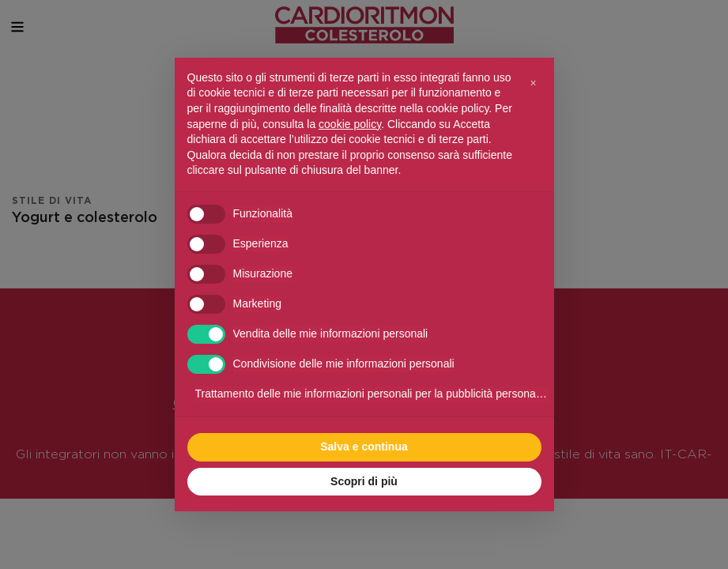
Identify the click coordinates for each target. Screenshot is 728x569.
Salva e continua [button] (364, 447)
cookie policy (350, 124)
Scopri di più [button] (364, 481)
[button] (534, 83)
